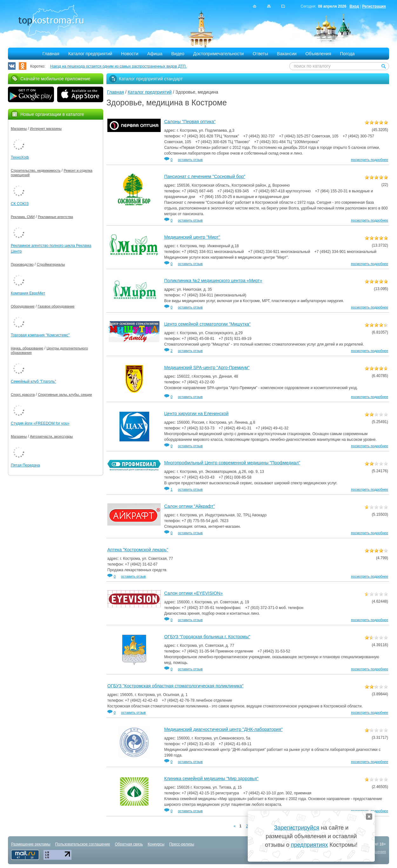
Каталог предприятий (90, 54)
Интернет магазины (46, 129)
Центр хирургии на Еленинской (196, 414)
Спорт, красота (23, 394)
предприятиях (309, 845)
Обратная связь (129, 844)
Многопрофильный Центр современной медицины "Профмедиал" (232, 463)
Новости (130, 54)
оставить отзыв (190, 160)
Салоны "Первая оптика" (190, 122)
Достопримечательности (218, 54)
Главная (51, 54)
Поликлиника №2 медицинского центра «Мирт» (213, 281)
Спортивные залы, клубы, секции (65, 394)
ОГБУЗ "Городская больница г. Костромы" (207, 637)
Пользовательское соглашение (83, 844)
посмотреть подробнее (370, 160)
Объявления (318, 54)
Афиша (155, 54)
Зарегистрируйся (297, 828)
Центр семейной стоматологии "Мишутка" (207, 324)
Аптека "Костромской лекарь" (138, 550)
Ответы (260, 54)
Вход (354, 6)
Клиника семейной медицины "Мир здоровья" (211, 779)
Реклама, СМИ (23, 217)
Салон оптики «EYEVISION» (193, 593)
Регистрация (374, 6)
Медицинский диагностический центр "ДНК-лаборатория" (223, 729)
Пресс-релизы (182, 844)
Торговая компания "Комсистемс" (40, 335)
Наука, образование (27, 348)
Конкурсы (156, 844)
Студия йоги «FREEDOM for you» (40, 423)
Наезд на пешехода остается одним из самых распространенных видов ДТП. (118, 66)
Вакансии (287, 54)
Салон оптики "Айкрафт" (190, 506)
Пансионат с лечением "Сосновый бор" (205, 176)
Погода (347, 54)
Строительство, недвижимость (36, 170)
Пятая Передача (25, 465)
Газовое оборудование (56, 306)
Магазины (19, 129)
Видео (178, 54)
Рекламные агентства (55, 217)
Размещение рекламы (31, 844)
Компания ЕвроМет (28, 293)
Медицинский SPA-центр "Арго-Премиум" (207, 368)
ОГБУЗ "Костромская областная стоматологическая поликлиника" (175, 686)
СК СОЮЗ (20, 204)
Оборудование (23, 306)
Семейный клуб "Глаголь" (34, 381)
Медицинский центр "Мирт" (192, 237)
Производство (22, 264)
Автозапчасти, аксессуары (51, 436)
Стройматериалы (51, 264)
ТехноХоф (20, 157)
